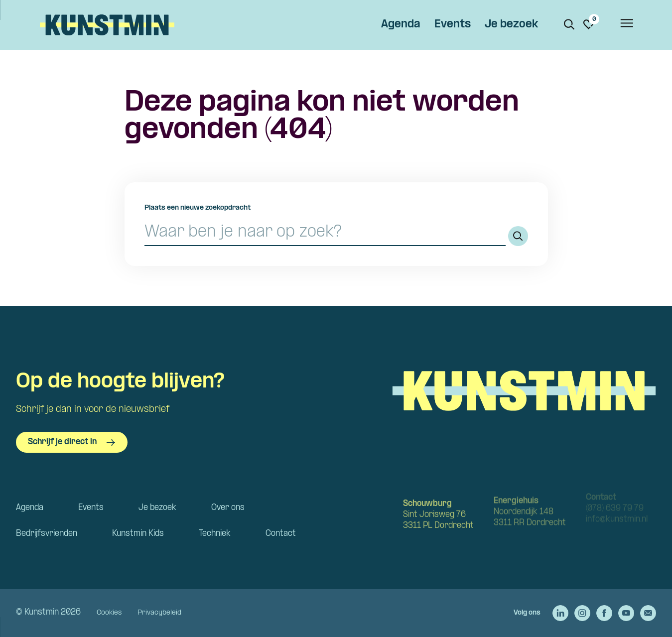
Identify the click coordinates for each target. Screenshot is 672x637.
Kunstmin (107, 25)
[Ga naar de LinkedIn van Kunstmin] (560, 613)
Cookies (109, 613)
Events (453, 25)
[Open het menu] (626, 25)
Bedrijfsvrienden (47, 534)
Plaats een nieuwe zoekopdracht (198, 208)
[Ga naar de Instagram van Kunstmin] (582, 613)
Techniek (215, 534)
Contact (281, 534)
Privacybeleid (159, 613)
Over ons (228, 508)
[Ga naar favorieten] (589, 24)
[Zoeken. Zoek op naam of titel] (569, 24)
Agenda (401, 25)
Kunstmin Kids (138, 534)
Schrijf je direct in (72, 442)
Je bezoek (511, 25)
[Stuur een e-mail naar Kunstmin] (648, 613)
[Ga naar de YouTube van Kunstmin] (626, 613)
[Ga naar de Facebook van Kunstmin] (604, 613)
